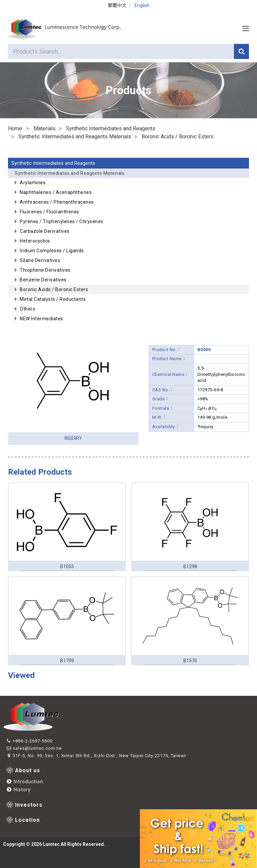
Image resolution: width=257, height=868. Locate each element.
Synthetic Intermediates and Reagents (53, 163)
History (19, 790)
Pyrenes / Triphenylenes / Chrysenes (62, 221)
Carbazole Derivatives (45, 231)
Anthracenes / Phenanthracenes (57, 202)
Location (27, 820)
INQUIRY (73, 438)
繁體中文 (117, 5)
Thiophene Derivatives (45, 270)
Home (15, 128)
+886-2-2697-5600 (29, 741)
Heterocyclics (35, 241)
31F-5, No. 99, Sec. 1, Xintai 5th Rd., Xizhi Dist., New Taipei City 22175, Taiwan (96, 756)
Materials (45, 128)
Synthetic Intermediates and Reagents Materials (130, 174)
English (142, 5)
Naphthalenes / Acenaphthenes (56, 192)
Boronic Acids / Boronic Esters (178, 137)
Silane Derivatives (40, 260)
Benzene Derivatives (43, 280)
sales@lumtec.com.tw (34, 748)
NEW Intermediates (41, 319)
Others (27, 309)
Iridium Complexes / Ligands (52, 251)
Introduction (25, 782)
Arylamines (33, 183)
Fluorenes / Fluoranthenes (50, 212)
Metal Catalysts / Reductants (53, 299)
